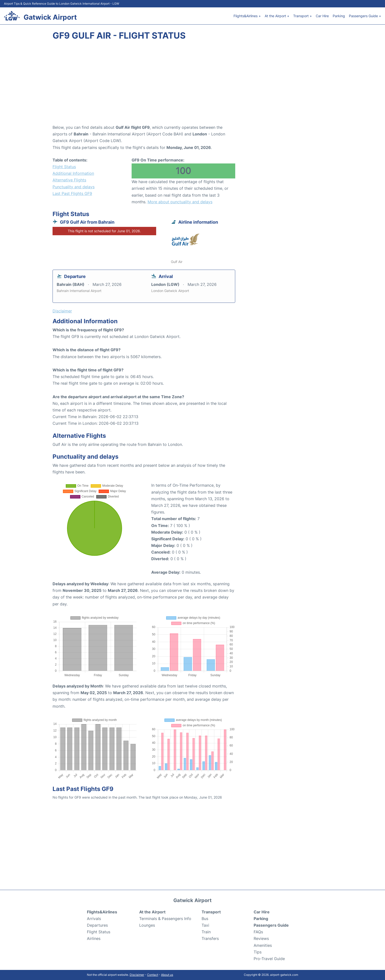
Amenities (263, 945)
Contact (153, 975)
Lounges (147, 925)
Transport (211, 912)
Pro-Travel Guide (269, 959)
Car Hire (322, 16)
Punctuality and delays (74, 187)
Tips (258, 952)
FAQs (258, 932)
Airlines (94, 938)
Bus (205, 919)
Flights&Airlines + (247, 16)
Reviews (261, 938)
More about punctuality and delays (180, 202)
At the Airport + (277, 16)
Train (206, 932)
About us (167, 975)
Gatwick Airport (50, 17)
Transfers (210, 938)
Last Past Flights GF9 (72, 193)
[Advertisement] (192, 85)
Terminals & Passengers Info (165, 919)
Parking (339, 16)
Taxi (205, 925)
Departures (97, 925)
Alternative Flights (69, 180)
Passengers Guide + (365, 16)
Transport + (302, 16)
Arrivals (94, 919)
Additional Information (73, 173)
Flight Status (64, 167)
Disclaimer (137, 975)
